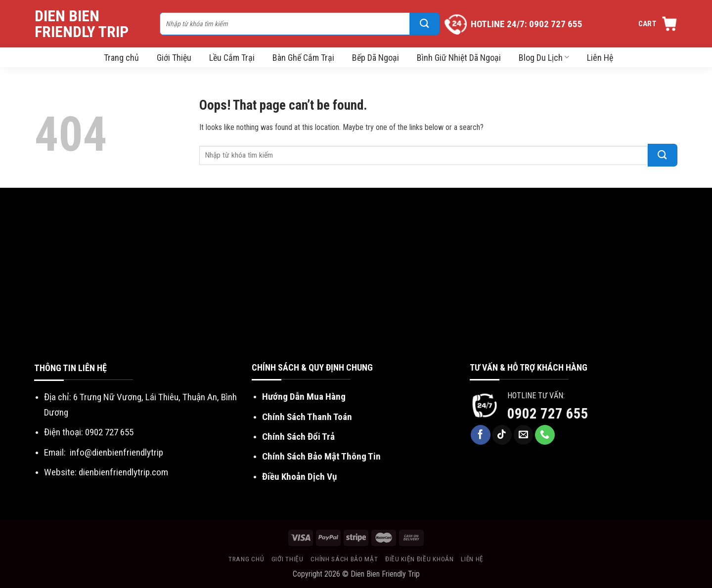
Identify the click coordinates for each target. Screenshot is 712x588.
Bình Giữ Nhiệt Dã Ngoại (459, 58)
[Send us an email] (524, 435)
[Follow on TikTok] (502, 435)
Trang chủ (121, 58)
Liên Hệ (600, 58)
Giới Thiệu (174, 58)
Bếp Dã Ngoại (376, 58)
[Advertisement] (356, 287)
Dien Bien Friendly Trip (82, 24)
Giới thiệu (288, 559)
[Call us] (545, 435)
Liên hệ (472, 559)
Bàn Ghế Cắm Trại (303, 58)
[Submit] (425, 24)
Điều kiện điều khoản (420, 559)
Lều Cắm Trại (232, 58)
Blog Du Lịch (544, 58)
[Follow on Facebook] (481, 435)
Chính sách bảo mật (344, 559)
